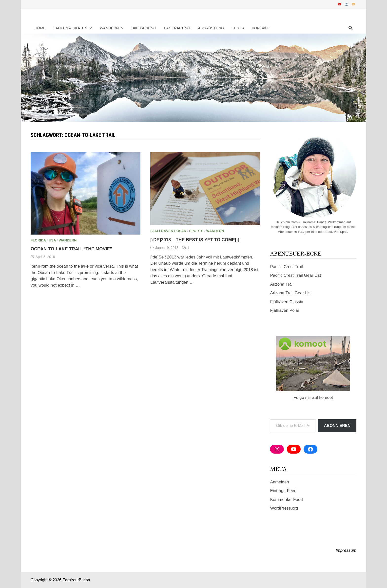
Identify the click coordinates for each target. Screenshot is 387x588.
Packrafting (177, 28)
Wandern (109, 28)
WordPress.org (284, 508)
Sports (196, 231)
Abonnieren (337, 426)
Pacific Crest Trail (286, 267)
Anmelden (280, 482)
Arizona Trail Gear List (291, 293)
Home (40, 28)
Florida (38, 240)
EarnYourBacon (76, 580)
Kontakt (260, 28)
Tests (238, 28)
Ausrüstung (211, 28)
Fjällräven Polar (168, 231)
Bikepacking (144, 28)
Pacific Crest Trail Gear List (295, 275)
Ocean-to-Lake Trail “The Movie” (71, 249)
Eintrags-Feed (283, 491)
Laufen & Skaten (70, 28)
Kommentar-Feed (286, 500)
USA (52, 240)
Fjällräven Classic (286, 302)
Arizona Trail (282, 284)
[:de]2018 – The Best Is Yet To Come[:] (195, 240)
